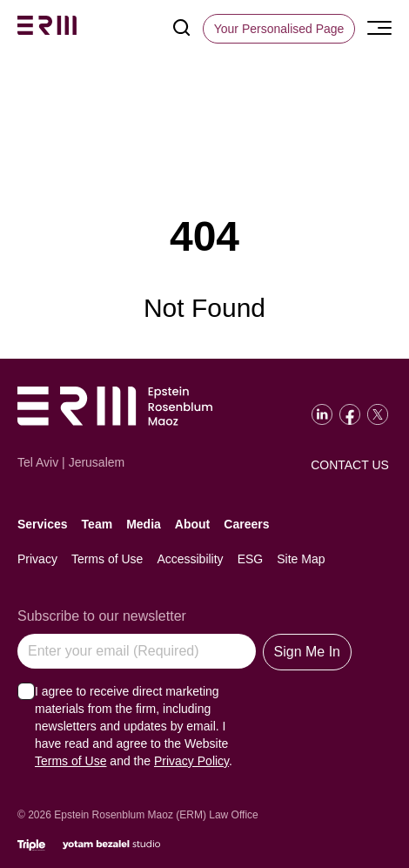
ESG (251, 559)
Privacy (37, 559)
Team (97, 524)
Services (43, 524)
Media (144, 524)
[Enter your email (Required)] (137, 651)
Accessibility (190, 559)
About (192, 524)
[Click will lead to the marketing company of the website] (31, 845)
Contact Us (350, 465)
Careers (246, 524)
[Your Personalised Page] (279, 29)
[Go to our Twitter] (378, 414)
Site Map (301, 559)
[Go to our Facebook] (350, 414)
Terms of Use (107, 559)
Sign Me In (307, 652)
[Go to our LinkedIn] (322, 414)
